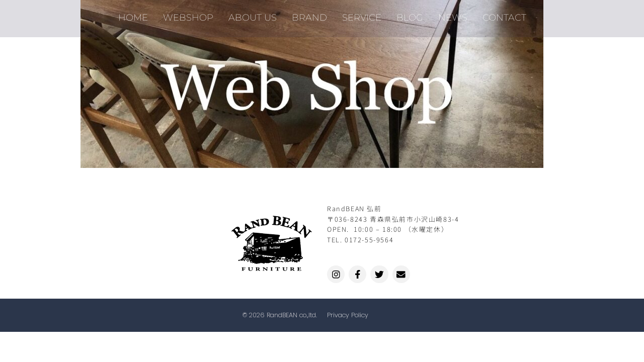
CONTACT (504, 15)
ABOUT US (253, 15)
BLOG (410, 15)
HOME (133, 15)
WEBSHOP (188, 15)
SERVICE (362, 15)
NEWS (453, 15)
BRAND (309, 15)
